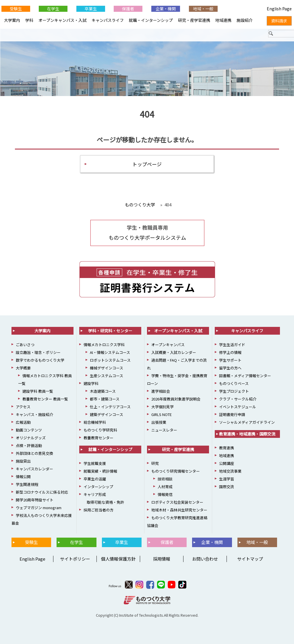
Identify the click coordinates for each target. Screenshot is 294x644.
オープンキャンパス (168, 345)
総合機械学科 (95, 422)
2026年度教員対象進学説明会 (176, 399)
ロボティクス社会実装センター (177, 502)
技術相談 (165, 479)
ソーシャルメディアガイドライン (247, 422)
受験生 (16, 9)
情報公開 (23, 477)
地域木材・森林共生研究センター (179, 510)
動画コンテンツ (29, 430)
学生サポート (230, 360)
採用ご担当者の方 (98, 510)
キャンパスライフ (108, 20)
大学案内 (12, 20)
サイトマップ (250, 559)
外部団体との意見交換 (34, 454)
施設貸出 (23, 461)
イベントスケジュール (238, 407)
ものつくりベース (234, 384)
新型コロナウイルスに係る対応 (42, 492)
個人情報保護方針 (118, 559)
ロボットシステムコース (110, 360)
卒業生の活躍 (95, 479)
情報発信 (165, 495)
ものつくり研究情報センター (176, 471)
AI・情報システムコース (110, 353)
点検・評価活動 (29, 446)
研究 (155, 464)
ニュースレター (164, 430)
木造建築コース (103, 391)
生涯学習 (227, 479)
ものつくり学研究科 (100, 430)
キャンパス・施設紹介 (34, 415)
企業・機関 (166, 9)
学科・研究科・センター (110, 331)
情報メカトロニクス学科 (104, 345)
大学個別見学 (163, 407)
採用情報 (162, 559)
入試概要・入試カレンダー (174, 353)
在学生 (53, 9)
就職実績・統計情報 (100, 471)
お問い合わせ (205, 559)
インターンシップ (98, 487)
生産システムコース (107, 376)
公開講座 (227, 464)
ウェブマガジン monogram (39, 508)
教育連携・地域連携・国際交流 (247, 434)
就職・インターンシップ (151, 20)
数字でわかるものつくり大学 (40, 360)
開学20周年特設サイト (35, 500)
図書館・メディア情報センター (245, 376)
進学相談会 (161, 391)
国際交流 (227, 487)
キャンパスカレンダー (34, 469)
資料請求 (279, 21)
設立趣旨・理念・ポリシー (38, 353)
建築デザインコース (107, 415)
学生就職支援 (95, 464)
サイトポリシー (75, 559)
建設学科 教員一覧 (38, 391)
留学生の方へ (230, 368)
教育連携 (227, 448)
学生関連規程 (27, 485)
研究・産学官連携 (194, 20)
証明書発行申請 (232, 415)
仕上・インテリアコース (110, 407)
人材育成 (165, 487)
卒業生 (91, 9)
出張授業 (159, 422)
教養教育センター (98, 438)
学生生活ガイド (232, 345)
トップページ (147, 164)
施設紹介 (245, 20)
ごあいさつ (25, 345)
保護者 (128, 9)
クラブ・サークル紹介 (238, 399)
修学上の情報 (230, 353)
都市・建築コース (105, 399)
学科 (29, 20)
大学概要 (23, 368)
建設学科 (91, 384)
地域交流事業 (230, 471)
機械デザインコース (107, 368)
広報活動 (23, 422)
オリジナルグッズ (31, 438)
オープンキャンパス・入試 (62, 20)
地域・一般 (203, 9)
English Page (32, 559)
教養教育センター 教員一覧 (45, 399)
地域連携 (223, 20)
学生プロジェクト (234, 391)
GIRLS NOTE (161, 415)
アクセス (23, 407)
